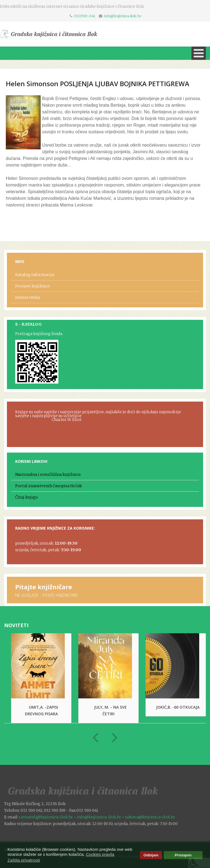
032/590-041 (85, 16)
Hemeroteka (28, 297)
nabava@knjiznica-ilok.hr (150, 817)
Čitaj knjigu (27, 497)
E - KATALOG (28, 324)
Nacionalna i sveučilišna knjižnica (48, 474)
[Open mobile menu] (199, 53)
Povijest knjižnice (33, 286)
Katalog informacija (35, 275)
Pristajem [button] (183, 855)
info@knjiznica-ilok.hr (123, 16)
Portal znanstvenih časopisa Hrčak (49, 486)
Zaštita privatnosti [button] (24, 860)
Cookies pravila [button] (100, 854)
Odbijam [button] (151, 855)
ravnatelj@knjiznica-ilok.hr (46, 817)
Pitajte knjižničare (44, 587)
